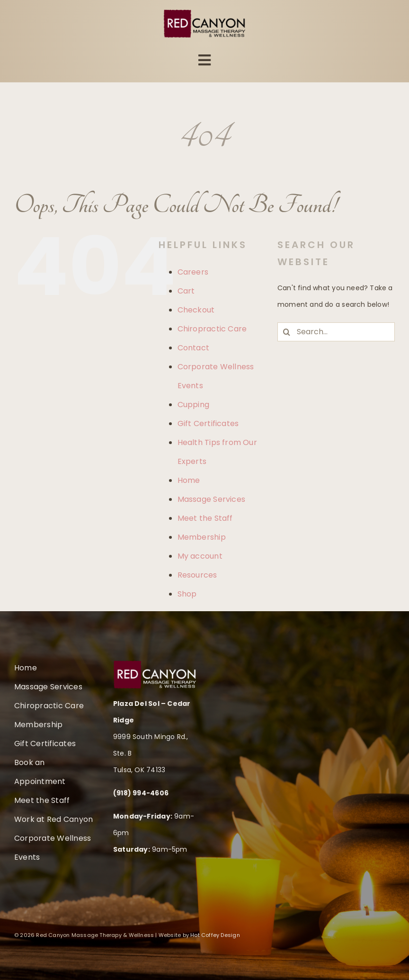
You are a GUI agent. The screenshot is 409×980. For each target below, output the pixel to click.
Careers (193, 272)
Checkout (196, 310)
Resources (197, 575)
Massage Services (211, 499)
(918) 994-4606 (141, 793)
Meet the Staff (205, 518)
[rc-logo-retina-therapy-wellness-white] (155, 664)
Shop (187, 594)
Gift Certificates (208, 423)
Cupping (193, 405)
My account (200, 556)
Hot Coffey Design (215, 935)
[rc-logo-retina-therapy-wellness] (205, 13)
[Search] (287, 332)
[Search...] (336, 332)
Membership (202, 537)
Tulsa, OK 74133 (139, 770)
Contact (193, 348)
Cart (186, 291)
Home (189, 480)
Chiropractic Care (212, 329)
